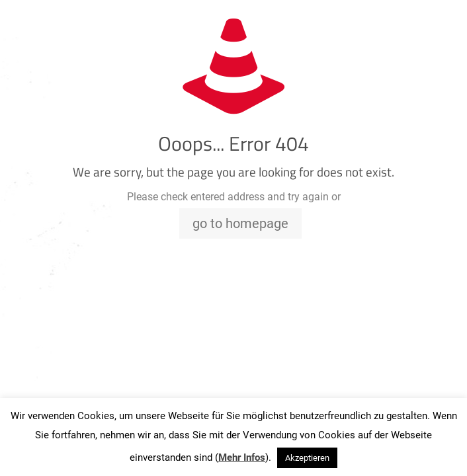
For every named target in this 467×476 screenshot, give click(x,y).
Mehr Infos (242, 457)
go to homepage (240, 223)
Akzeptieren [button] (307, 458)
